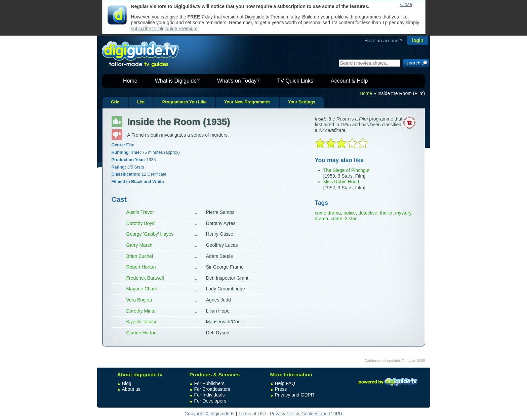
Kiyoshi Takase (142, 322)
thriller (386, 213)
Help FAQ (285, 383)
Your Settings (302, 102)
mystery (403, 213)
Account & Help (349, 81)
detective (368, 213)
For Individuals (210, 395)
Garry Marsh (139, 245)
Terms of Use (252, 414)
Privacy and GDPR (295, 395)
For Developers (210, 401)
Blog (127, 383)
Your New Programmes (247, 102)
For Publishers (209, 383)
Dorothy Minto (141, 311)
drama (322, 219)
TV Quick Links (295, 81)
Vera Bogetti (139, 300)
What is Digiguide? (177, 81)
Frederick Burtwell (145, 278)
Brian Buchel (140, 256)
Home (130, 81)
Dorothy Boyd (141, 223)
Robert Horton (141, 267)
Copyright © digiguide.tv (210, 414)
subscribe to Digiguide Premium (164, 29)
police (350, 213)
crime (336, 219)
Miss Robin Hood (341, 182)
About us (131, 389)
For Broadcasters (212, 389)
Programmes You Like (185, 102)
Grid (115, 102)
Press (281, 389)
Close (406, 4)
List (141, 102)
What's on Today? (238, 81)
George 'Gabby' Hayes (150, 234)
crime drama (328, 213)
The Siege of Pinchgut (347, 170)
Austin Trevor (140, 212)
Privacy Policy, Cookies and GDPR (306, 414)
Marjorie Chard (142, 289)
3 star (351, 219)
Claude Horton (141, 333)
